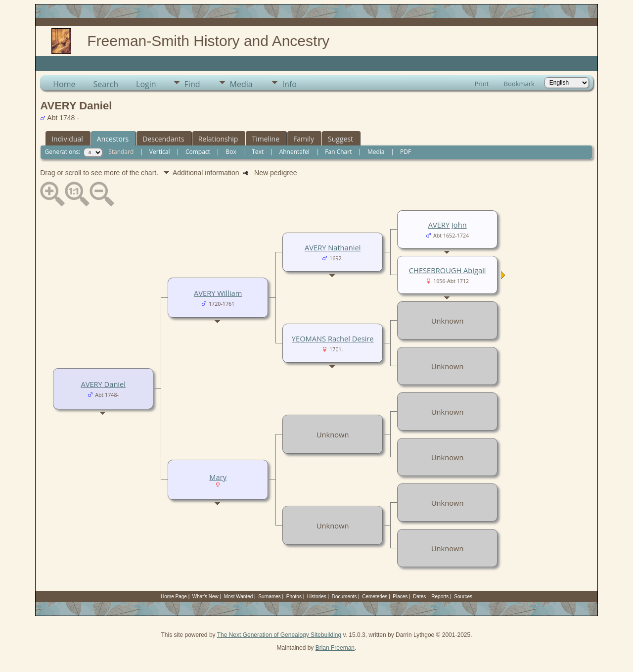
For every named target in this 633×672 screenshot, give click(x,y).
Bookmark (519, 84)
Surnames (270, 597)
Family (304, 139)
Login (146, 84)
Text (258, 152)
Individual (67, 139)
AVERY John (448, 225)
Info (290, 84)
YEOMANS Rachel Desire (333, 338)
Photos (294, 597)
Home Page (174, 597)
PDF (406, 152)
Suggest (340, 139)
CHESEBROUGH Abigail (448, 270)
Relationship (218, 139)
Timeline (266, 139)
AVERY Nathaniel (333, 247)
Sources (463, 597)
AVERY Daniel (103, 384)
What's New (205, 597)
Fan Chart (338, 152)
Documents (344, 597)
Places (400, 597)
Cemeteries (375, 597)
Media (241, 84)
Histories (317, 597)
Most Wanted (239, 597)
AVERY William (218, 293)
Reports (440, 597)
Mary (218, 477)
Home (64, 84)
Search (106, 84)
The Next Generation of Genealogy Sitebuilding (279, 635)
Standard (121, 152)
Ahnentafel (294, 152)
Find (192, 84)
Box (231, 152)
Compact (198, 152)
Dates (419, 597)
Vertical (160, 152)
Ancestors (113, 139)
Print (481, 84)
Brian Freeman (335, 648)
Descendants (163, 139)
